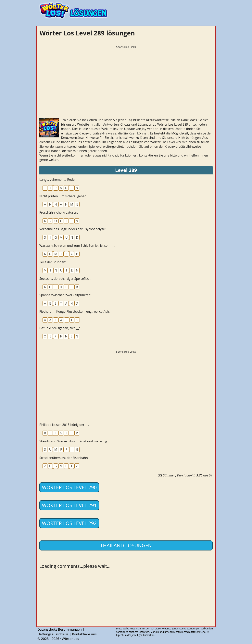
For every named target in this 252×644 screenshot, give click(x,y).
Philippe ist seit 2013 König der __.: (64, 425)
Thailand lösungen (126, 545)
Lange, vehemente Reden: (58, 180)
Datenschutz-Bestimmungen (60, 629)
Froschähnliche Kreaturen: (59, 212)
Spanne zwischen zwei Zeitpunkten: (65, 295)
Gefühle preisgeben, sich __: (60, 328)
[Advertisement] (126, 78)
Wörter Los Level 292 (69, 523)
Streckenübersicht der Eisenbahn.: (64, 458)
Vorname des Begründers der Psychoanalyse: (72, 229)
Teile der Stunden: (53, 262)
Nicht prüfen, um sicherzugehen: (63, 196)
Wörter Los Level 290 (69, 487)
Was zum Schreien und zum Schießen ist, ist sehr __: (77, 246)
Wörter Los (70, 639)
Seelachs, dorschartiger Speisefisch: (65, 279)
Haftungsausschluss (53, 634)
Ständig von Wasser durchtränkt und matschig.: (74, 441)
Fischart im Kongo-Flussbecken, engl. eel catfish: (75, 311)
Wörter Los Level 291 (69, 505)
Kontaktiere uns (84, 634)
